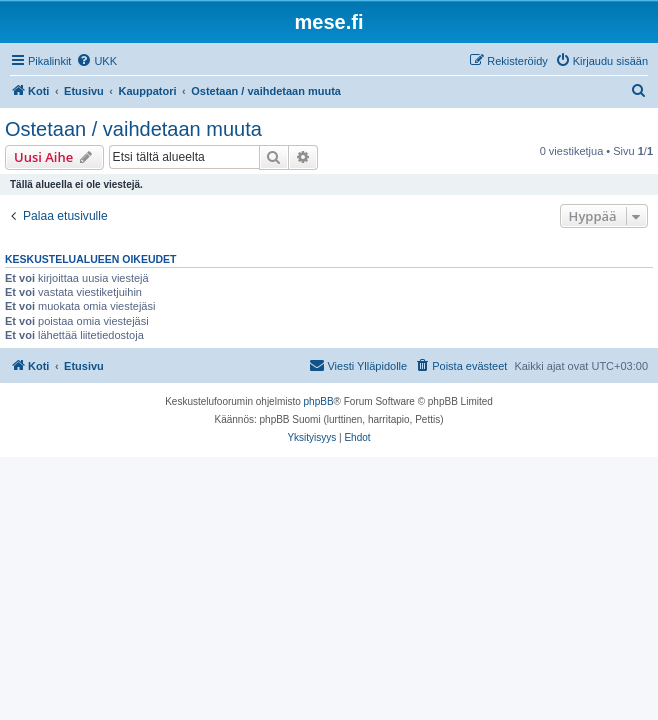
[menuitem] (96, 61)
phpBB (319, 401)
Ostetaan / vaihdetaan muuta (133, 129)
